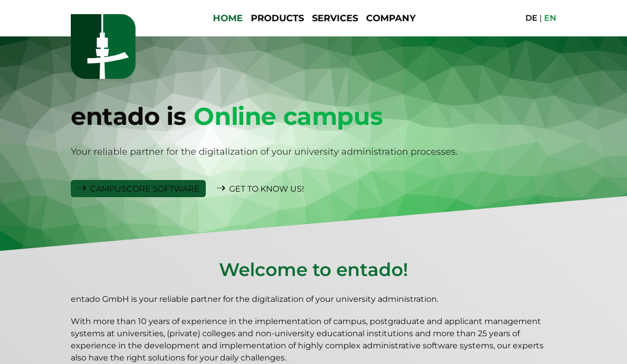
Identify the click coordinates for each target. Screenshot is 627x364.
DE (531, 18)
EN (550, 18)
